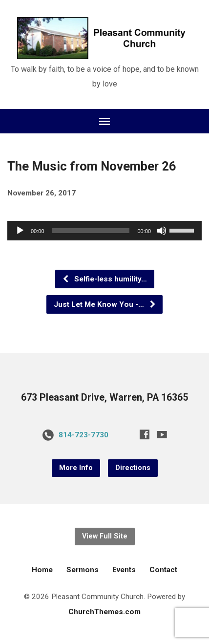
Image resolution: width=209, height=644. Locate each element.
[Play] (20, 231)
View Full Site (105, 536)
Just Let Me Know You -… (105, 304)
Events (124, 570)
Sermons (83, 570)
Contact (163, 570)
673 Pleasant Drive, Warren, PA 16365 (104, 397)
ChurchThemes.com (104, 612)
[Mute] (162, 231)
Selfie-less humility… (104, 279)
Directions (133, 468)
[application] (104, 231)
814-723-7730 (84, 435)
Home (42, 570)
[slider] (91, 231)
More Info (76, 468)
